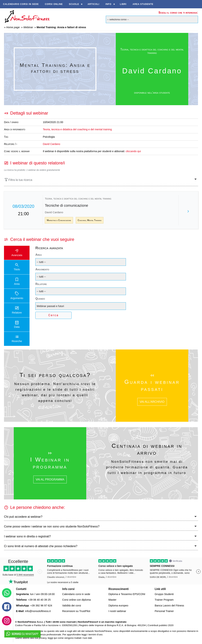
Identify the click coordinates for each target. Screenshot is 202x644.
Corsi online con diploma (76, 600)
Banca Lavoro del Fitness (169, 606)
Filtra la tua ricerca (18, 180)
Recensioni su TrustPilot (76, 611)
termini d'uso (96, 635)
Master (113, 600)
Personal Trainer (164, 611)
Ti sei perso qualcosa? (55, 375)
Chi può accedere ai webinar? (23, 517)
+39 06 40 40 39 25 (39, 600)
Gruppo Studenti (164, 594)
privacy (43, 638)
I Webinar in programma (50, 463)
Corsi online (54, 4)
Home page (13, 27)
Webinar (28, 27)
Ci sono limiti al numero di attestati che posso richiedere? (41, 546)
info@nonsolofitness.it (38, 611)
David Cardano (51, 144)
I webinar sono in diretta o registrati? (27, 536)
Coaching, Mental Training (90, 220)
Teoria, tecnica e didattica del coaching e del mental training (152, 51)
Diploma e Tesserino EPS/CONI (127, 594)
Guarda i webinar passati (152, 385)
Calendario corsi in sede (21, 4)
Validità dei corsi (72, 606)
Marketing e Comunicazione (59, 220)
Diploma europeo (118, 606)
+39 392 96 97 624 (41, 606)
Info (108, 4)
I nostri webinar (117, 611)
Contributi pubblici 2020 (161, 625)
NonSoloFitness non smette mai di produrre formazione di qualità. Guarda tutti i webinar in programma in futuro (147, 467)
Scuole (74, 4)
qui (55, 638)
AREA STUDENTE (143, 4)
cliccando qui (133, 151)
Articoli (93, 4)
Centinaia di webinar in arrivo (147, 449)
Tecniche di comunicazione (66, 205)
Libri (123, 4)
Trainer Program (164, 600)
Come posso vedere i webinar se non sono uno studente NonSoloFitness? (52, 526)
